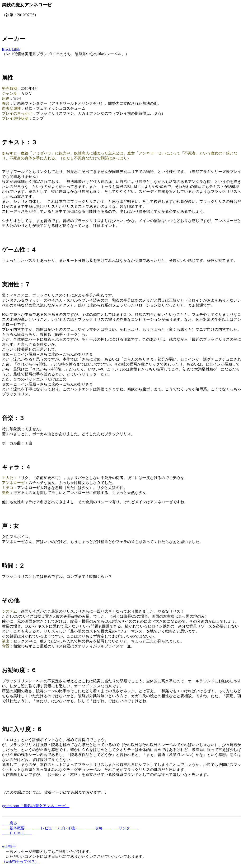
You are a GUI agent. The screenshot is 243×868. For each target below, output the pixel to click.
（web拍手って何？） (20, 861)
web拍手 (9, 847)
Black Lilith (11, 49)
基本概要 (17, 828)
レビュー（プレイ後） (60, 828)
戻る (13, 823)
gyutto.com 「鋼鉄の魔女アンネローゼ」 (36, 806)
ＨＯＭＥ (17, 833)
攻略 (99, 828)
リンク (124, 828)
